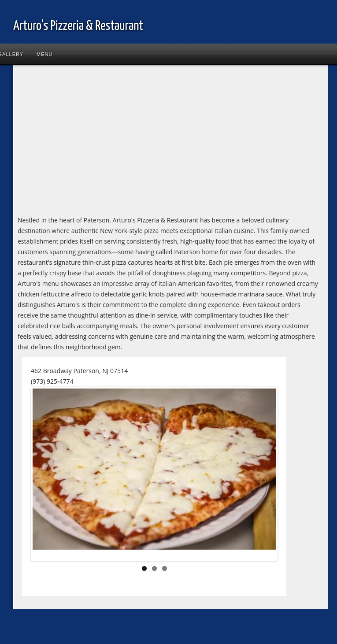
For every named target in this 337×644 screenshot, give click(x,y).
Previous (46, 475)
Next (263, 475)
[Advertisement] (132, 142)
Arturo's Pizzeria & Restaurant (78, 26)
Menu (44, 54)
